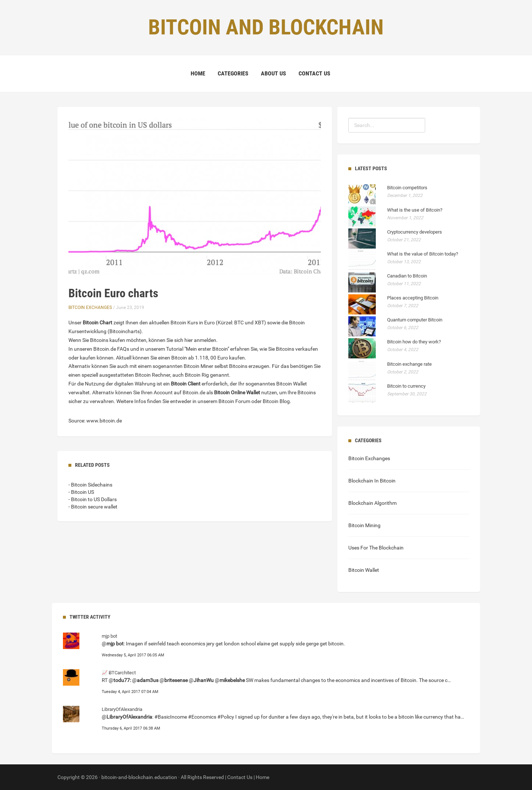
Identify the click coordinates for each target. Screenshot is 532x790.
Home (198, 73)
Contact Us (314, 73)
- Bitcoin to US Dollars (93, 499)
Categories (233, 73)
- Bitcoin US (81, 492)
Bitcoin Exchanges (90, 308)
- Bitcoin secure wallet (93, 507)
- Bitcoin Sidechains (90, 485)
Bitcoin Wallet (364, 570)
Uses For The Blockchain (376, 548)
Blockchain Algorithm (372, 503)
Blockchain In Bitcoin (372, 481)
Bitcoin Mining (364, 525)
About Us (274, 73)
